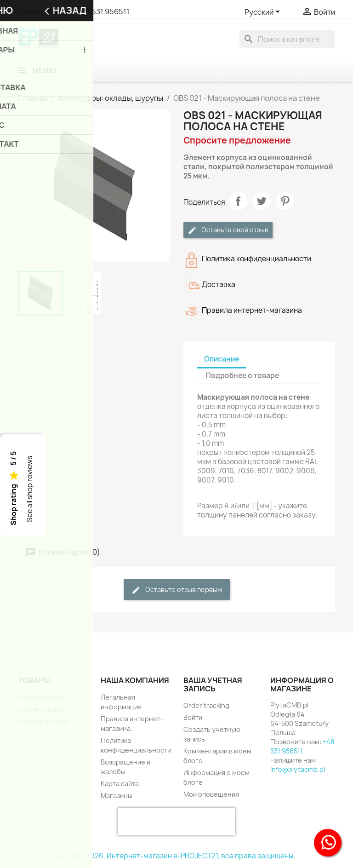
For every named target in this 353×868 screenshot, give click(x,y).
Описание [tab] (222, 359)
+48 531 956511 (103, 11)
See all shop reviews (30, 489)
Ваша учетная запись (213, 684)
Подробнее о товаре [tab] (242, 376)
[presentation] (176, 822)
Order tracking (206, 705)
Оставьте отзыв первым (177, 590)
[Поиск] (287, 39)
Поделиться (238, 201)
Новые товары (41, 709)
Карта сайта (120, 784)
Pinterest (285, 201)
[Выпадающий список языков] (264, 12)
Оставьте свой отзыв (228, 230)
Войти (193, 717)
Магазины (117, 796)
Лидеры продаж (43, 721)
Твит (262, 201)
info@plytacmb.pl (298, 769)
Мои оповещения (211, 794)
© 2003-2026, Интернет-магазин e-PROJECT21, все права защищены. (176, 856)
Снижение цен (42, 697)
